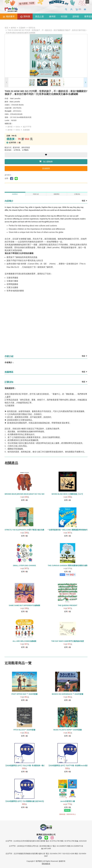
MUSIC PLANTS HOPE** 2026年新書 (68, 730)
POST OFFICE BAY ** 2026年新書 (24, 694)
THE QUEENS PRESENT (68, 605)
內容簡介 (15, 194)
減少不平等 (27, 127)
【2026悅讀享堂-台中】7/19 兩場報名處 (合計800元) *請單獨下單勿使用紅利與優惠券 (37, 801)
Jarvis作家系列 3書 (68, 801)
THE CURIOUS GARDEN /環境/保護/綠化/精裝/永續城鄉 (69, 565)
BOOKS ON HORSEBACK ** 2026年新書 (68, 694)
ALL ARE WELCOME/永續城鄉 (24, 641)
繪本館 (52, 16)
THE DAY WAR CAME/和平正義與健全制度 (68, 641)
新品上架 (40, 16)
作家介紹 (36, 194)
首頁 (6, 28)
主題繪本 (22, 28)
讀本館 (76, 16)
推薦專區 (57, 194)
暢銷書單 (9, 17)
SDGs (18, 127)
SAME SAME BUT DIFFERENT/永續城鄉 (24, 605)
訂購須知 (77, 194)
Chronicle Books (17, 105)
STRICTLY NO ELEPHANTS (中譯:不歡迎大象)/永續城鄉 (26, 530)
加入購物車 (46, 162)
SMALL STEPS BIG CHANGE (24, 565)
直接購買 (46, 168)
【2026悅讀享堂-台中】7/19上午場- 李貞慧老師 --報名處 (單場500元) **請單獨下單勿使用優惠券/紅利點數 (44, 766)
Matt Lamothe (15, 99)
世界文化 (32, 28)
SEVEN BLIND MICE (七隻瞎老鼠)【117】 (68, 494)
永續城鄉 (26, 130)
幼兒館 (64, 16)
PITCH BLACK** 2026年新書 (24, 730)
